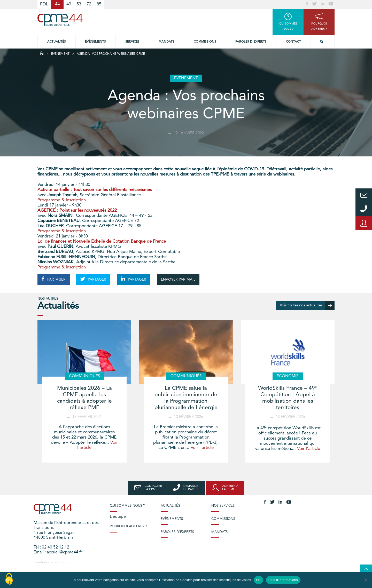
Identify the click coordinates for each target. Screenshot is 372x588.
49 (69, 4)
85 (99, 4)
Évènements (95, 42)
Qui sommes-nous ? (127, 506)
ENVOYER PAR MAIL (178, 280)
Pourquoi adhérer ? (128, 526)
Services (132, 42)
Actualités (57, 42)
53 (79, 4)
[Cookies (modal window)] (9, 579)
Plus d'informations (283, 580)
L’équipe (118, 517)
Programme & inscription (62, 200)
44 (57, 4)
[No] (366, 580)
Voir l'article (202, 448)
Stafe (64, 562)
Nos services (223, 506)
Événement (60, 54)
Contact (293, 42)
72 (89, 4)
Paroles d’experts (251, 42)
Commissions (205, 42)
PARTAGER (54, 279)
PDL (44, 4)
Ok (258, 580)
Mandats (166, 42)
